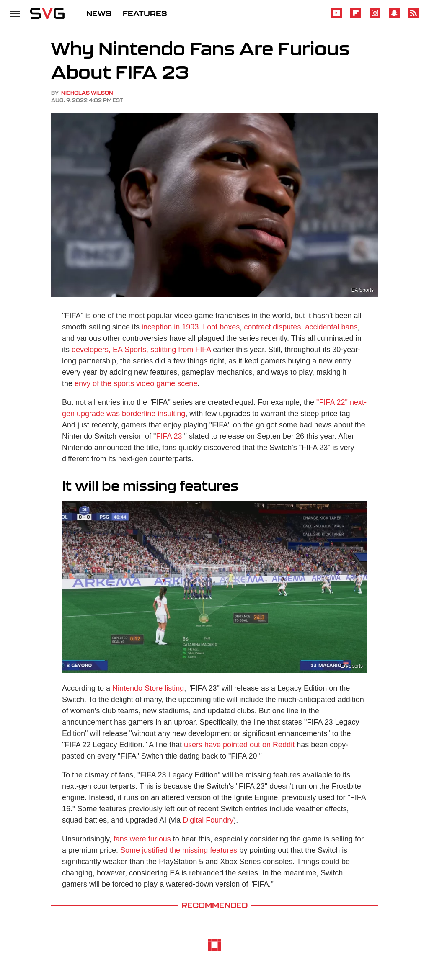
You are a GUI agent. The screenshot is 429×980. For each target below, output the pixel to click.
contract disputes (272, 327)
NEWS (99, 13)
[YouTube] (336, 17)
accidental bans (331, 327)
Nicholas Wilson (87, 93)
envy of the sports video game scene (136, 383)
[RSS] (413, 17)
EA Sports (363, 290)
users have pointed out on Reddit (239, 745)
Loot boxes (221, 327)
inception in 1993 (170, 327)
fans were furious (142, 839)
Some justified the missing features (179, 850)
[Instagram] (375, 17)
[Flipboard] (356, 17)
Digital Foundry (208, 820)
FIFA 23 (169, 436)
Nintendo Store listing (148, 688)
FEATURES (145, 13)
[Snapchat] (394, 17)
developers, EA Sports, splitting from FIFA (141, 350)
